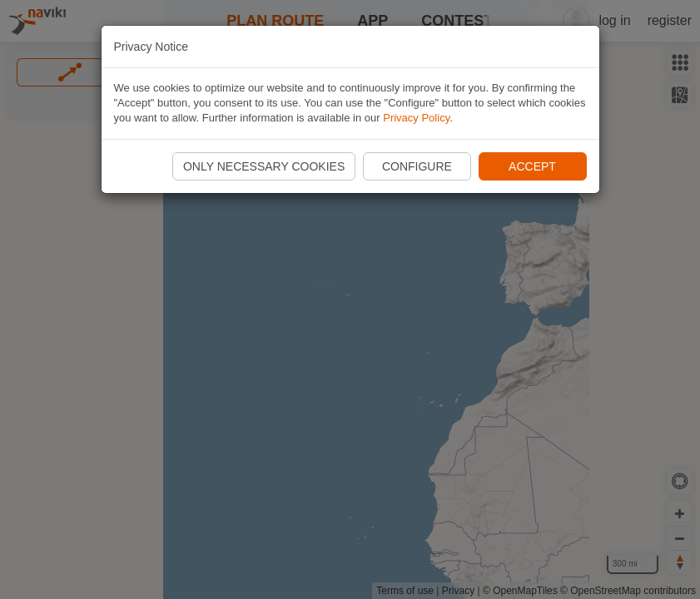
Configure (417, 166)
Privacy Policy (416, 118)
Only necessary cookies (264, 166)
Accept (532, 166)
